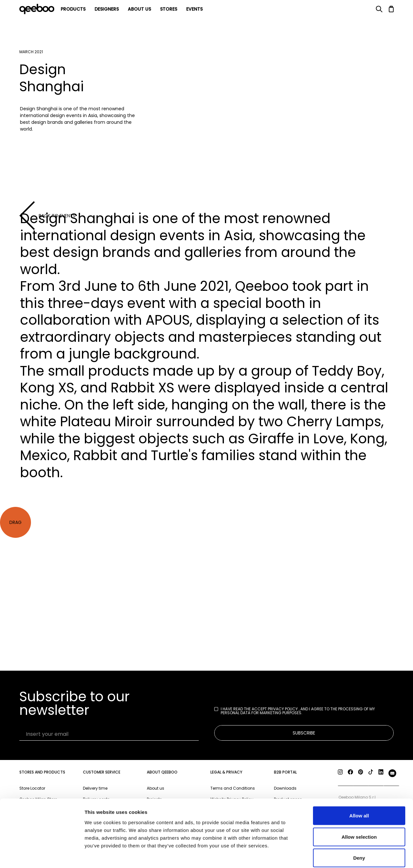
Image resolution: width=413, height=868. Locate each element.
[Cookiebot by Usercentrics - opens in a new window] (42, 855)
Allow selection (359, 805)
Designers (107, 9)
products (73, 9)
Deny (359, 826)
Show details (339, 855)
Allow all (359, 783)
